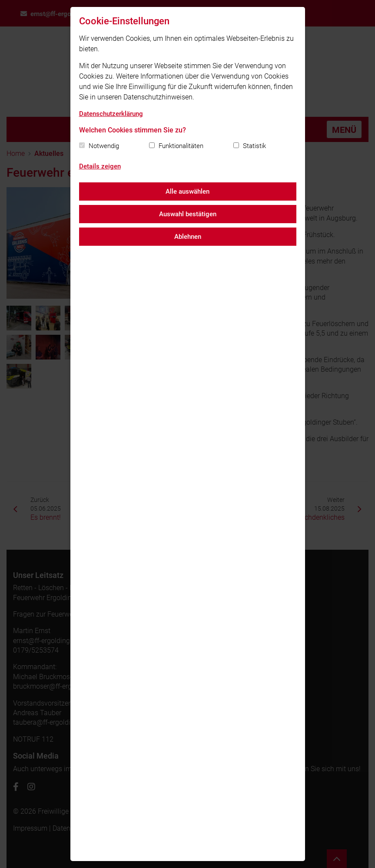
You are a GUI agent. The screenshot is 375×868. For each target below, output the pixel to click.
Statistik (254, 146)
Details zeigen (100, 166)
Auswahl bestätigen (188, 214)
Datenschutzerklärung (111, 114)
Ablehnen (188, 237)
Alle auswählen (187, 191)
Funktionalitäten (181, 146)
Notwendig (104, 146)
